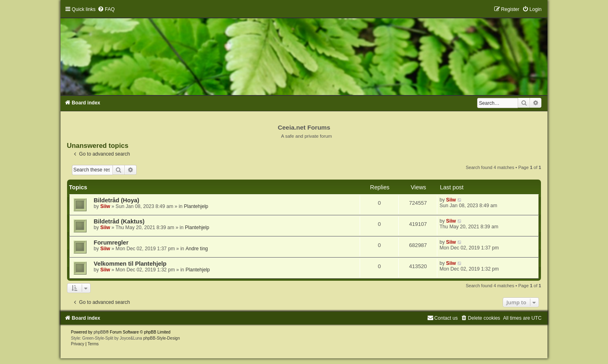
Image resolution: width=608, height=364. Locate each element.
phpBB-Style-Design (161, 338)
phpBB (100, 332)
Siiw (105, 206)
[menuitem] (106, 9)
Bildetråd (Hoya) (117, 200)
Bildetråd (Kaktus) (119, 221)
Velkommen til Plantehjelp (130, 264)
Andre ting (197, 249)
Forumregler (111, 243)
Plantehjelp (196, 206)
